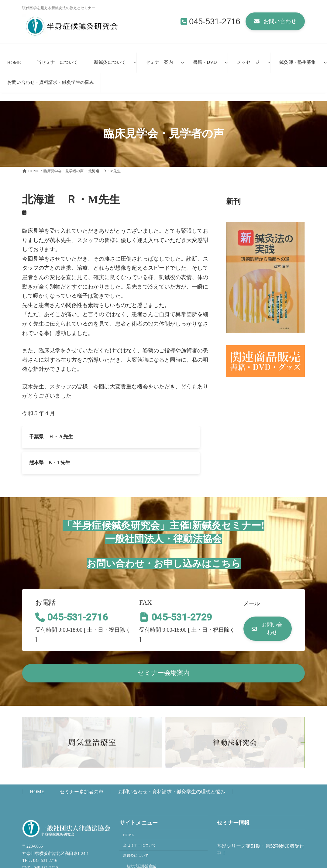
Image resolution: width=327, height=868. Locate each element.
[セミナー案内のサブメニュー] (182, 62)
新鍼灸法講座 (138, 848)
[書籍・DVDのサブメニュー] (226, 62)
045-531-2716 (215, 22)
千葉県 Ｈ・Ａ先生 (51, 436)
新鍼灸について (136, 827)
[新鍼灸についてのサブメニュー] (135, 62)
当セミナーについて (139, 816)
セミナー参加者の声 (81, 763)
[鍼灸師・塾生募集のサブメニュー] (325, 62)
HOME (37, 763)
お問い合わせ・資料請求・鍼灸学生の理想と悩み (172, 763)
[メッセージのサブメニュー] (269, 62)
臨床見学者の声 (139, 859)
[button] (275, 21)
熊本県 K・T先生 (148, 436)
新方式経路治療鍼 (141, 837)
